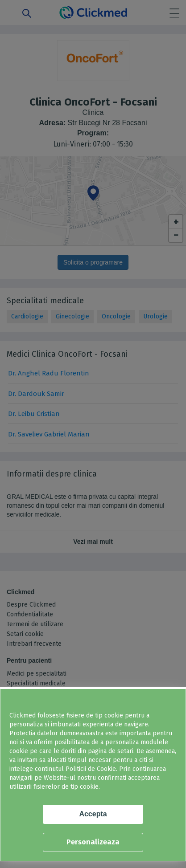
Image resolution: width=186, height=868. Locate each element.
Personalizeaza (93, 842)
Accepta (93, 814)
